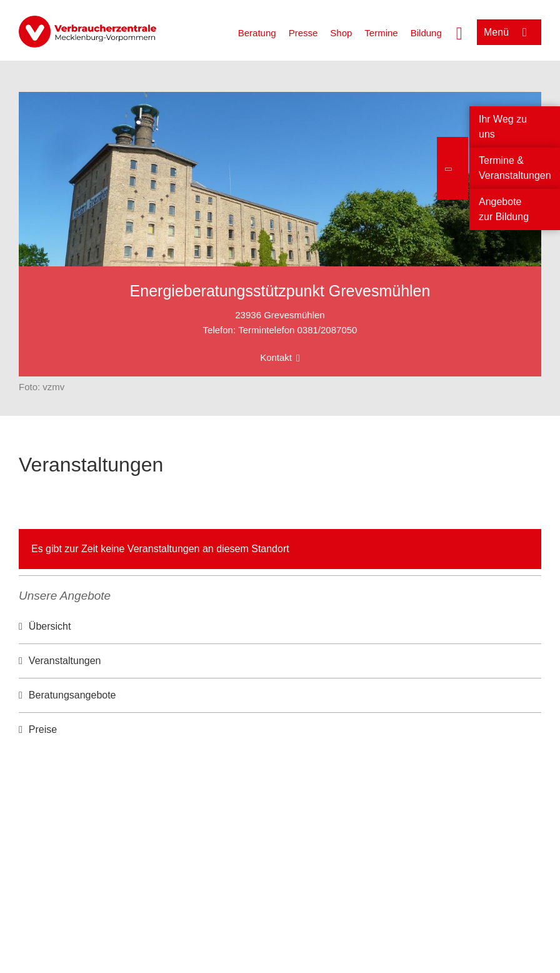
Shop (341, 33)
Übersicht (50, 626)
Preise (43, 729)
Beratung (257, 33)
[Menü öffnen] (509, 32)
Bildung (426, 33)
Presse (303, 33)
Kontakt (276, 357)
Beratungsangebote (72, 695)
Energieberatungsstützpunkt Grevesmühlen (280, 291)
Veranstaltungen (65, 661)
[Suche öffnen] (459, 32)
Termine (381, 33)
